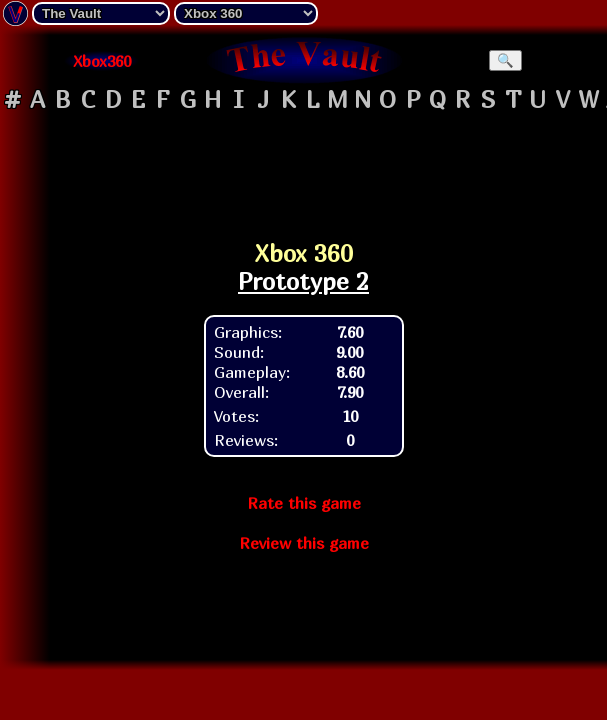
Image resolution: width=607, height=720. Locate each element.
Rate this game (304, 503)
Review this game (304, 543)
